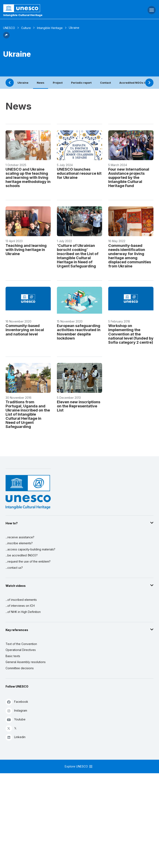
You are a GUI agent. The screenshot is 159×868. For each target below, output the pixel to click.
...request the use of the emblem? (28, 561)
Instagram (16, 711)
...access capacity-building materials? (30, 549)
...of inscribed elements (21, 600)
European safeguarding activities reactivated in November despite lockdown (79, 332)
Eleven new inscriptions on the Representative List (79, 406)
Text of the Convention (21, 644)
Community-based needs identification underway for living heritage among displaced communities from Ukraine (130, 256)
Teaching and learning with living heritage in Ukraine (26, 250)
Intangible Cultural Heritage (23, 15)
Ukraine (23, 83)
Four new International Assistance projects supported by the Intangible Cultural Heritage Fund (129, 177)
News (41, 83)
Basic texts (13, 656)
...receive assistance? (20, 537)
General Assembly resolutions (26, 662)
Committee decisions (20, 668)
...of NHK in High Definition (23, 612)
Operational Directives (21, 650)
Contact (105, 83)
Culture (26, 28)
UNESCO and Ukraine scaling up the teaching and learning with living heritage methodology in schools (28, 177)
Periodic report (81, 83)
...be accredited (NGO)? (22, 555)
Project (58, 83)
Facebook (17, 702)
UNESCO (9, 28)
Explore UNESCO (79, 766)
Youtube (16, 719)
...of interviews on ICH (20, 606)
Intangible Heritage (50, 28)
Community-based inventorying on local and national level (25, 330)
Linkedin (16, 737)
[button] (6, 37)
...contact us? (14, 568)
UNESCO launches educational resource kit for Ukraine (79, 173)
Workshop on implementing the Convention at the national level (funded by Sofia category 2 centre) (131, 334)
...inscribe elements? (19, 543)
